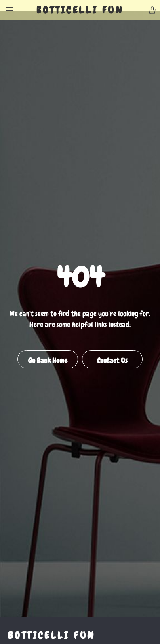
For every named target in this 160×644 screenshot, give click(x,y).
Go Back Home (48, 360)
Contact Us (112, 360)
